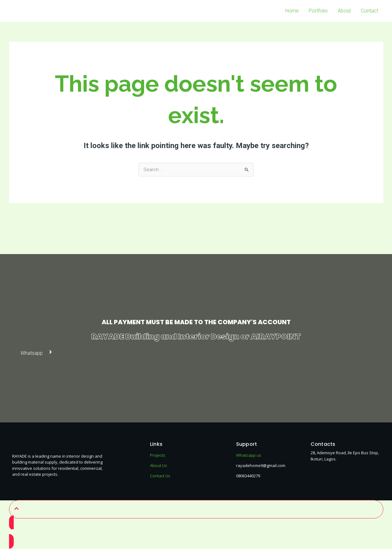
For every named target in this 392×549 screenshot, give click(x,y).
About (344, 11)
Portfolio (318, 11)
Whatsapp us (249, 455)
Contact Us (160, 476)
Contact (370, 11)
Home (292, 11)
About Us (159, 466)
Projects (158, 455)
